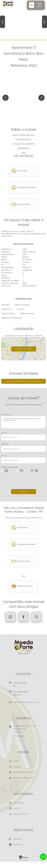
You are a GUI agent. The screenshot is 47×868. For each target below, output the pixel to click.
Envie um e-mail (23, 204)
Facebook (24, 617)
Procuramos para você (24, 772)
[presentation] (24, 482)
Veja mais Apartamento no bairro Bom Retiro (23, 382)
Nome (4, 433)
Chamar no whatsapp (26, 188)
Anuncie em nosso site (23, 778)
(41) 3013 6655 (25, 685)
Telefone (5, 444)
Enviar (24, 492)
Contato (17, 808)
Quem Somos (19, 803)
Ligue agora (22, 171)
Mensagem (6, 414)
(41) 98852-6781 (25, 694)
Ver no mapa (19, 736)
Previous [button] (3, 22)
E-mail (4, 456)
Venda (16, 761)
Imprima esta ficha (25, 586)
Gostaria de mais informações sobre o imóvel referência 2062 (23, 422)
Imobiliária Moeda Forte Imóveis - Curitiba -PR (23, 646)
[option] (23, 20)
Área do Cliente (20, 814)
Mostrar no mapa (24, 349)
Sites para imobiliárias (23, 860)
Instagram (18, 845)
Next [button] (44, 22)
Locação (17, 767)
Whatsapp (11, 617)
